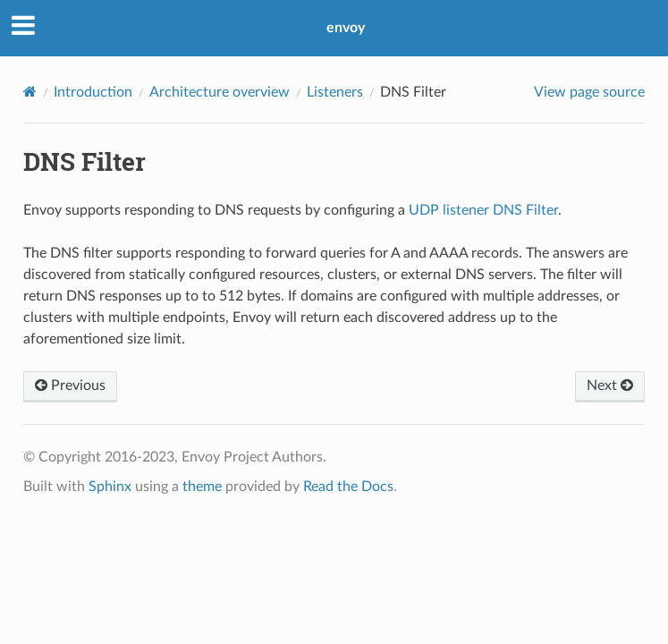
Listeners (335, 92)
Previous (70, 386)
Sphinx (110, 487)
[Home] (30, 92)
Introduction (93, 92)
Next (610, 386)
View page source (589, 92)
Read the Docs (348, 487)
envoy (346, 28)
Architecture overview (220, 92)
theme (202, 487)
